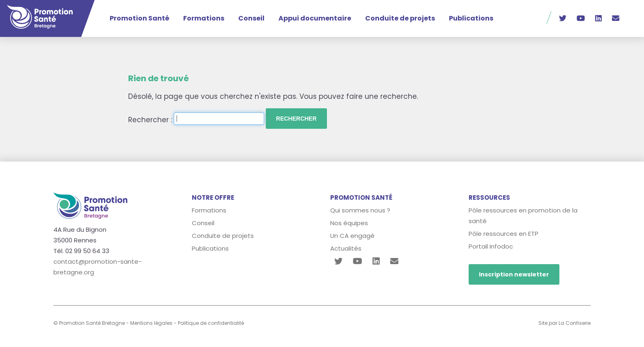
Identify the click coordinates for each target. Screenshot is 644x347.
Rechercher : (150, 120)
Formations (204, 18)
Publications (471, 18)
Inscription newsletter (514, 274)
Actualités (346, 248)
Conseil (251, 18)
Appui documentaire (315, 18)
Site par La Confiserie (565, 323)
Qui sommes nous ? (360, 210)
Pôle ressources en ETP (504, 234)
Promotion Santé (139, 18)
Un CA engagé (352, 236)
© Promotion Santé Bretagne (89, 323)
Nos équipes (349, 223)
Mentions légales (151, 323)
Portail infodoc (491, 246)
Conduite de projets (400, 18)
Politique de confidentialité (211, 323)
